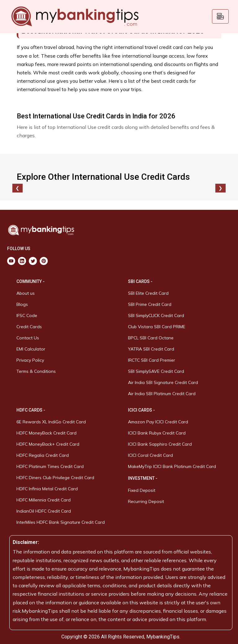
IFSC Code (27, 315)
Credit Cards (29, 327)
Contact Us (28, 338)
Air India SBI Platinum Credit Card (162, 394)
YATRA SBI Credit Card (151, 349)
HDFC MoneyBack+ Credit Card (48, 444)
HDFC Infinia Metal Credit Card (47, 489)
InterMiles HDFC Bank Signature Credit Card (61, 522)
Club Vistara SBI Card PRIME (157, 327)
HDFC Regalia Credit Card (43, 455)
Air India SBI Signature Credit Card (163, 382)
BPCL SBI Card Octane (151, 338)
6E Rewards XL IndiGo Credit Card (51, 422)
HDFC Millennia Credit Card (44, 500)
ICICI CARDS (141, 410)
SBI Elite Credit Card (148, 293)
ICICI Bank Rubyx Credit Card (157, 433)
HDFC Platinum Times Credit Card (50, 466)
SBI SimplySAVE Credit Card (156, 371)
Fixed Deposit (142, 490)
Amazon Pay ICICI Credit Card (158, 422)
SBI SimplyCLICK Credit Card (156, 315)
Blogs (22, 304)
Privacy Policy (30, 360)
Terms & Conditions (36, 371)
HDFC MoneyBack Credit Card (46, 433)
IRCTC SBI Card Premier (152, 360)
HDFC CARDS (29, 410)
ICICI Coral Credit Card (150, 455)
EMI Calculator (31, 349)
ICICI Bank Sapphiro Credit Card (160, 444)
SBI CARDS (139, 281)
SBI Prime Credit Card (150, 304)
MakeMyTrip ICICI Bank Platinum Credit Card (172, 466)
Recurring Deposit (146, 501)
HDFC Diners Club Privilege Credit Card (55, 478)
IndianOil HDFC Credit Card (44, 511)
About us (26, 293)
